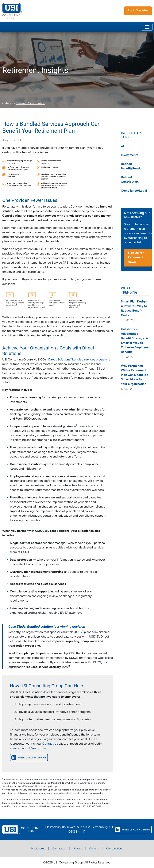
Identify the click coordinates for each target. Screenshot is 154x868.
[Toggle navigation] (147, 27)
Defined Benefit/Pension (132, 166)
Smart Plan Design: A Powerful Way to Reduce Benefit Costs (134, 309)
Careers (94, 849)
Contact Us (50, 744)
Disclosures (38, 849)
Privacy (78, 849)
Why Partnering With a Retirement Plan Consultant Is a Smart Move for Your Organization (135, 375)
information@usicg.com (30, 748)
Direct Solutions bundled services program (78, 360)
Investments (129, 155)
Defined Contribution (31, 103)
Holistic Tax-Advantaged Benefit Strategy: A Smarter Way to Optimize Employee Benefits (135, 341)
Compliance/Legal (134, 191)
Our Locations (115, 849)
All (123, 146)
